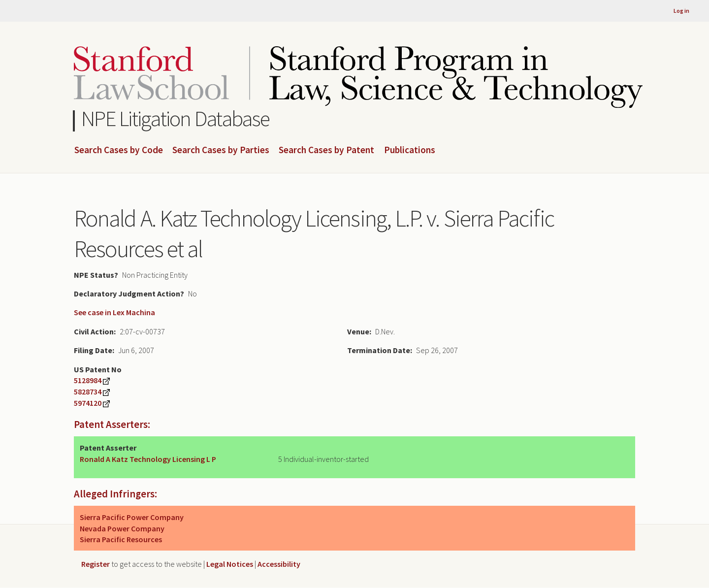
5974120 (88, 403)
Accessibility (279, 564)
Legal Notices (230, 564)
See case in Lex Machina (114, 312)
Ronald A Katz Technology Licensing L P (148, 459)
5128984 (88, 380)
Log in (681, 11)
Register (96, 564)
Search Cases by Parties (221, 150)
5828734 (88, 392)
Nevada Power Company (122, 528)
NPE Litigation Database (176, 118)
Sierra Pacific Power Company (132, 517)
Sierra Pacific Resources (121, 539)
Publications (410, 150)
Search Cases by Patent (326, 150)
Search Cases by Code (119, 150)
